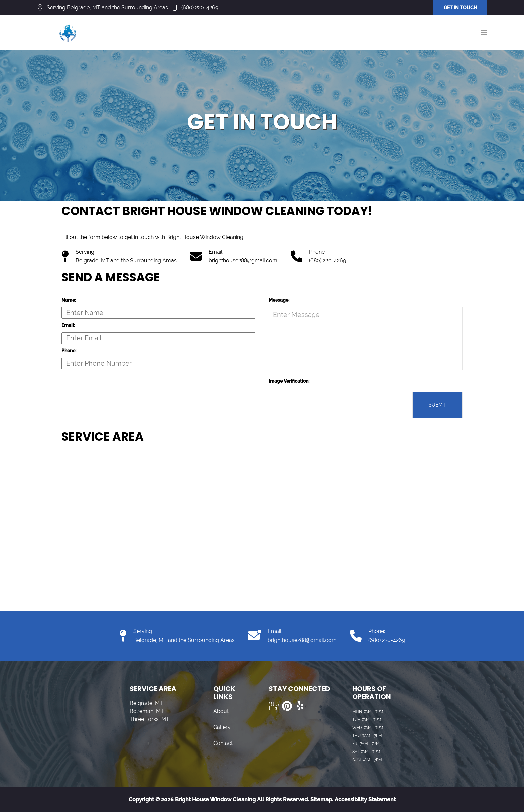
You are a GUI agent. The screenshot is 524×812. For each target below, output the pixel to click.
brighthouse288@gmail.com (243, 261)
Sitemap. (321, 799)
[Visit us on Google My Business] (274, 706)
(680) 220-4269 (200, 8)
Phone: (69, 351)
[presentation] (319, 405)
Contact (223, 743)
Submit (438, 405)
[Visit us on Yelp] (300, 706)
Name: (69, 300)
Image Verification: (289, 381)
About (221, 711)
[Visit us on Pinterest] (287, 706)
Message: (279, 300)
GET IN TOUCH (460, 8)
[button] (484, 33)
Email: (68, 325)
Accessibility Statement (365, 799)
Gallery (222, 727)
